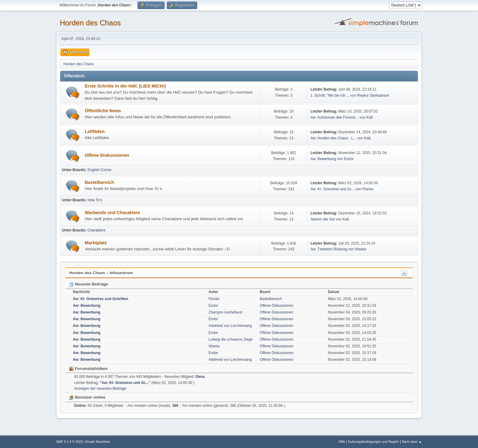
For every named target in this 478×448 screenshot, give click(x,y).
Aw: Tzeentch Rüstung (329, 249)
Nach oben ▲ (412, 442)
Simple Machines (97, 442)
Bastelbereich (99, 182)
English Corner (100, 170)
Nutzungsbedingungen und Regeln (373, 442)
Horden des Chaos (90, 23)
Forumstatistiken (88, 369)
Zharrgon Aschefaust (225, 312)
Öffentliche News (103, 111)
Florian (368, 189)
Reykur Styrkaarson (373, 95)
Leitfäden (95, 131)
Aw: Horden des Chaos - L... (333, 138)
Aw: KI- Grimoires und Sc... (332, 189)
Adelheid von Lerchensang (230, 326)
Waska (361, 249)
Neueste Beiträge (89, 284)
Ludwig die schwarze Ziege (231, 339)
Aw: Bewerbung (323, 159)
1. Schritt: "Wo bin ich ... (330, 95)
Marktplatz (96, 243)
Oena (200, 377)
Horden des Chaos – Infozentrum (101, 273)
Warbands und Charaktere (112, 213)
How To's (95, 200)
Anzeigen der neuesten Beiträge (100, 389)
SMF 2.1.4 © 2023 (70, 442)
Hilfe (342, 442)
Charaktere (96, 230)
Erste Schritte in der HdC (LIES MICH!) (125, 86)
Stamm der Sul (322, 219)
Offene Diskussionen (107, 155)
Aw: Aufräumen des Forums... (334, 117)
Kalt (370, 117)
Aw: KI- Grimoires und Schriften (101, 299)
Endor (349, 159)
